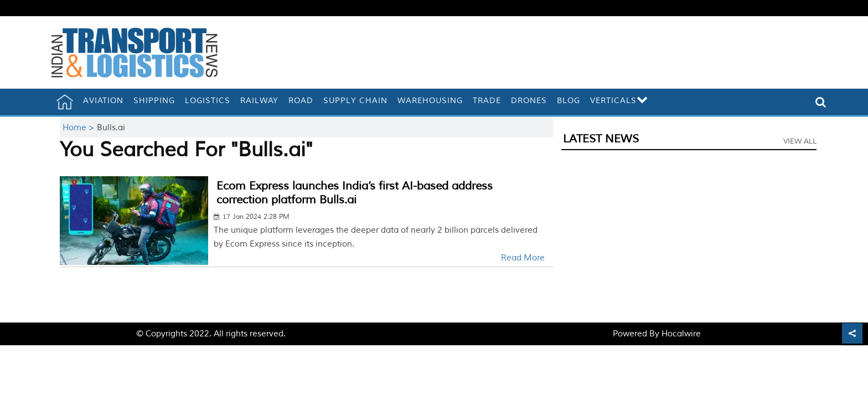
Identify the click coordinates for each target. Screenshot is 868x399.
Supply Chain (355, 101)
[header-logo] (135, 52)
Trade (487, 101)
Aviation (103, 101)
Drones (529, 101)
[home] (65, 102)
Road (301, 101)
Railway (259, 101)
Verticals (619, 101)
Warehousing (430, 101)
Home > (80, 128)
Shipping (154, 101)
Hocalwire (681, 334)
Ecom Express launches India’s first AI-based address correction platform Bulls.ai (355, 193)
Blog (569, 101)
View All (800, 141)
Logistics (208, 101)
